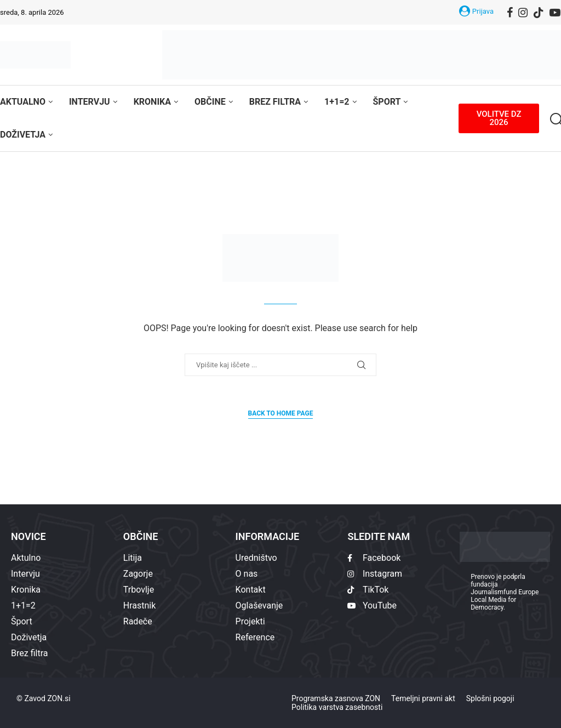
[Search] (556, 120)
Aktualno (23, 102)
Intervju (90, 102)
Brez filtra (275, 102)
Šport (387, 102)
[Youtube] (555, 13)
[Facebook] (510, 13)
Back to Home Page (281, 413)
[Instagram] (523, 13)
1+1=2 (337, 102)
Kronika (152, 102)
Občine (210, 102)
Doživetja (23, 135)
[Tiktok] (539, 13)
